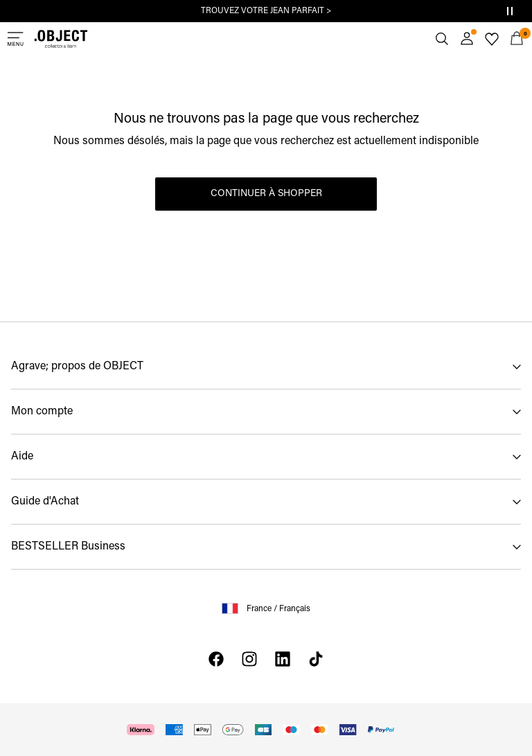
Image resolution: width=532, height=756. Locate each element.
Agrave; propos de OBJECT (77, 367)
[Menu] (15, 39)
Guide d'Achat (45, 502)
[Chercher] (442, 39)
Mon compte (42, 412)
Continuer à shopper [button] (266, 194)
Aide (22, 457)
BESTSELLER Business (68, 547)
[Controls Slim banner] (510, 11)
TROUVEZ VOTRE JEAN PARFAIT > (266, 11)
